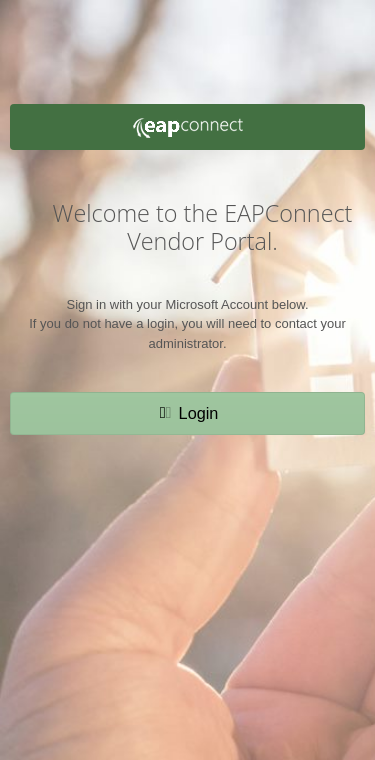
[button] (188, 413)
